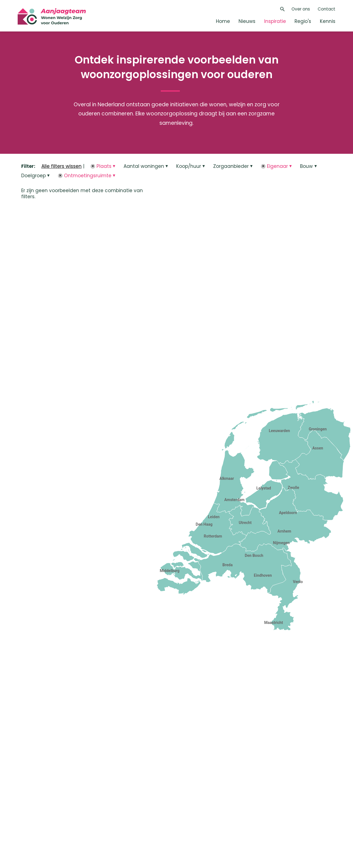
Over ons (301, 9)
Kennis (328, 21)
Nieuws (247, 21)
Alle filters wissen (61, 166)
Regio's (303, 21)
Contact (327, 9)
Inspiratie (275, 21)
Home (223, 21)
